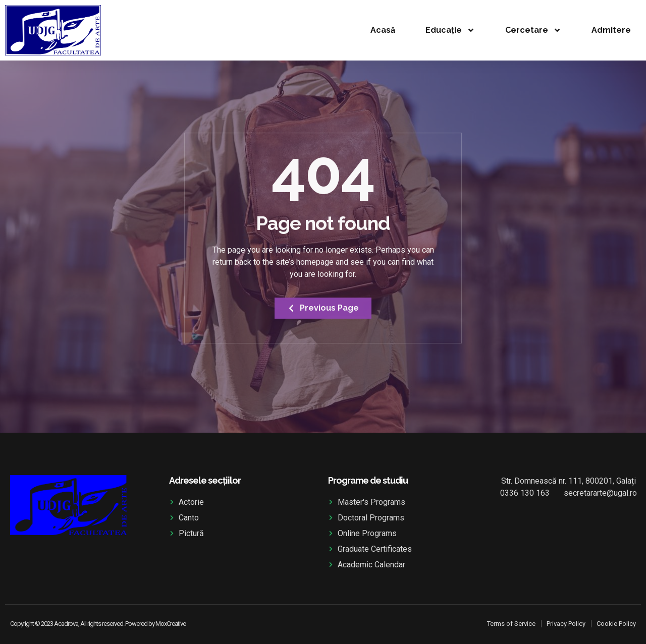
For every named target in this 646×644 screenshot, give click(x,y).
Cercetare (533, 30)
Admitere (611, 30)
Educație (450, 30)
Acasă (383, 30)
